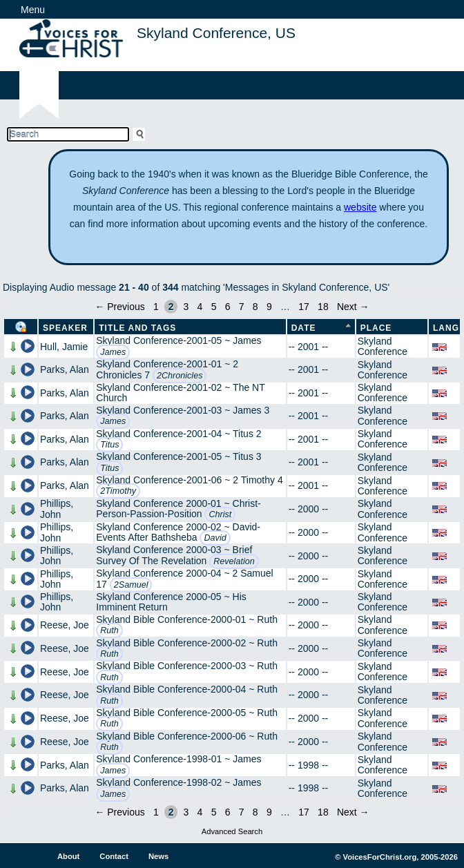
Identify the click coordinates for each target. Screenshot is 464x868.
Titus (109, 445)
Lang (446, 328)
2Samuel (131, 585)
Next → (353, 307)
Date (304, 328)
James (113, 352)
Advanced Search (232, 831)
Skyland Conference (383, 346)
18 (323, 307)
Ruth (109, 630)
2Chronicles (180, 376)
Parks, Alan (65, 369)
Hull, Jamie (64, 347)
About (68, 856)
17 (304, 307)
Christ (220, 514)
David (215, 538)
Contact (114, 856)
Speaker (65, 328)
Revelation (234, 561)
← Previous (119, 307)
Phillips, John (57, 509)
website (360, 207)
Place (376, 328)
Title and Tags (137, 328)
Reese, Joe (65, 625)
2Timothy (118, 491)
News (158, 856)
